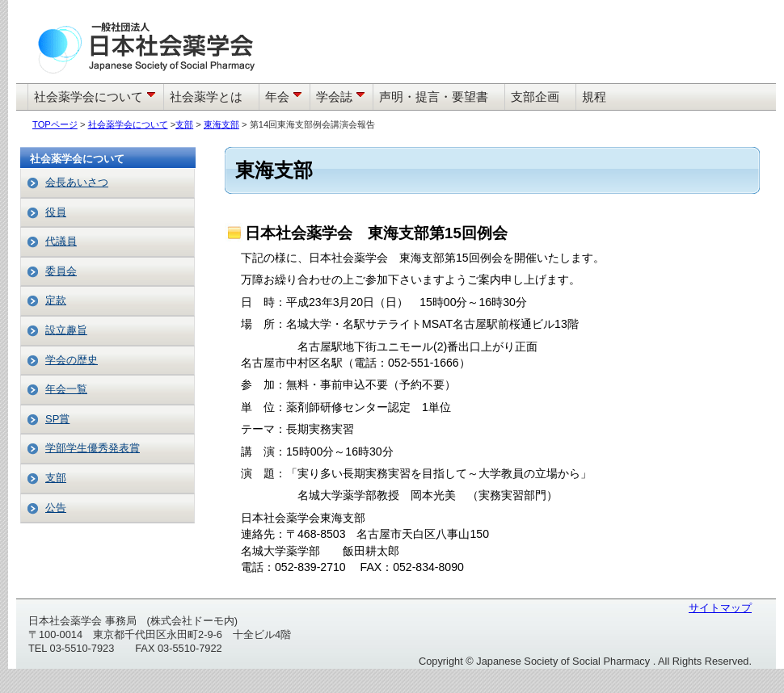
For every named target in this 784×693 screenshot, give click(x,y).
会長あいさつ (77, 182)
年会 (285, 97)
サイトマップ (720, 608)
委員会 (61, 271)
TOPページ (55, 124)
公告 (56, 508)
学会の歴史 (72, 360)
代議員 (61, 241)
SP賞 (57, 419)
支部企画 (535, 97)
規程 (594, 97)
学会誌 (342, 97)
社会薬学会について (97, 97)
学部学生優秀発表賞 (93, 448)
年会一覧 (66, 389)
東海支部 (221, 124)
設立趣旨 (66, 330)
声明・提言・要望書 (434, 97)
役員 (56, 212)
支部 (184, 124)
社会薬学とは (206, 97)
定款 (56, 300)
